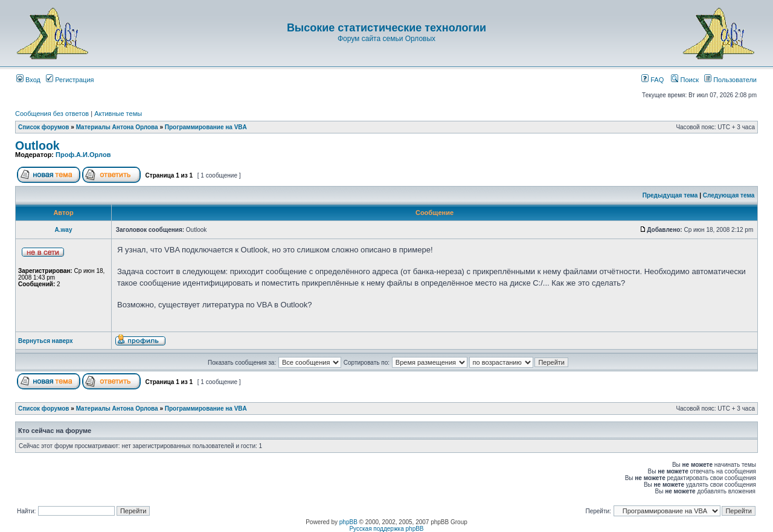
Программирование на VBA (206, 127)
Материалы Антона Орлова (117, 127)
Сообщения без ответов (52, 114)
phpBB (348, 522)
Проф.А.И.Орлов (83, 155)
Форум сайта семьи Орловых (386, 39)
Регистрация (70, 80)
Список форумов (44, 127)
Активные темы (118, 114)
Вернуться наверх (46, 341)
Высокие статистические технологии (386, 28)
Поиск (685, 80)
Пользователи (730, 80)
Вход (28, 80)
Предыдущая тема (670, 195)
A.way (64, 230)
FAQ (653, 80)
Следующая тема (729, 195)
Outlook (37, 146)
